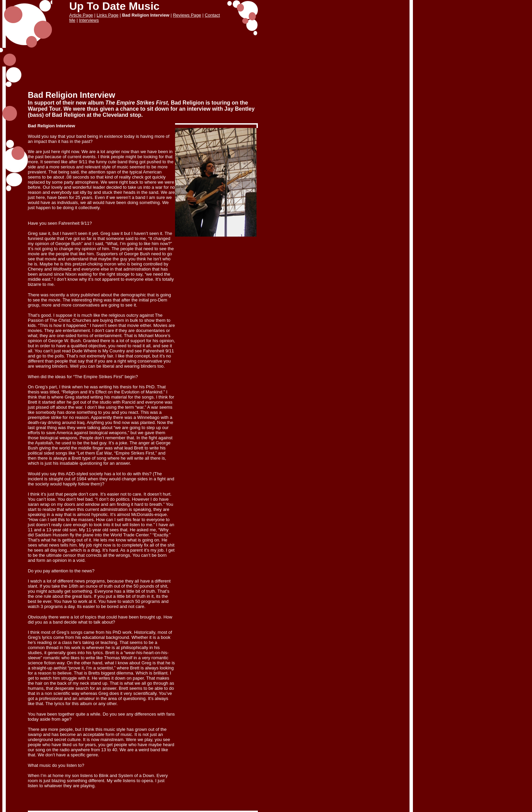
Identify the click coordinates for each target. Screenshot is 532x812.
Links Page (108, 15)
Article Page (81, 15)
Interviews (89, 20)
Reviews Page (187, 15)
